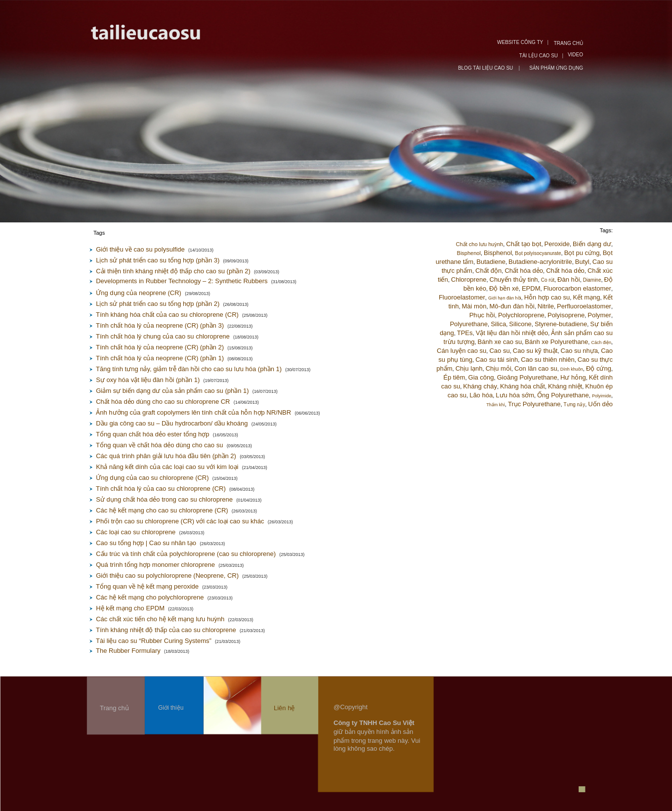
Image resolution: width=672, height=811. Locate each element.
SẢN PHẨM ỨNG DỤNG (556, 68)
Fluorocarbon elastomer (577, 288)
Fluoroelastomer (462, 297)
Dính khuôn (572, 369)
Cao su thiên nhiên (547, 360)
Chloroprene (469, 279)
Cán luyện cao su (462, 351)
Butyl (582, 262)
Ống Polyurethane (563, 395)
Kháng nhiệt (565, 386)
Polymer (599, 315)
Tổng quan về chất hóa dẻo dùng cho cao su (159, 445)
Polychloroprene (521, 315)
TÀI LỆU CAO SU (539, 56)
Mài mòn (474, 306)
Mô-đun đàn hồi (512, 306)
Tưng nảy (575, 405)
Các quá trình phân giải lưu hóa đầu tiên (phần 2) (166, 456)
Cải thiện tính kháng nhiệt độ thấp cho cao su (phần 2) (173, 271)
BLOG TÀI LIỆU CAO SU (486, 68)
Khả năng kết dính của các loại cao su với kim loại (167, 467)
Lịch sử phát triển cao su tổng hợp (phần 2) (158, 304)
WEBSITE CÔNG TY (520, 42)
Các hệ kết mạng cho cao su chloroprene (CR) (162, 510)
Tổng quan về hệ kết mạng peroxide (147, 586)
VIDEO (575, 55)
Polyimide (602, 396)
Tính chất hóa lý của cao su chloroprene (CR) (161, 489)
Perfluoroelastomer (584, 306)
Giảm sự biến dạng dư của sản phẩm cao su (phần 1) (172, 391)
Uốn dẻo (600, 404)
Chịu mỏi (499, 368)
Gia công (481, 377)
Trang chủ (114, 708)
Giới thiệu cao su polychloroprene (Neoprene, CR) (167, 576)
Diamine (592, 280)
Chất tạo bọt (524, 244)
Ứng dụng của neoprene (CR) (139, 293)
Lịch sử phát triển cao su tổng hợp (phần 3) (158, 260)
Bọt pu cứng (582, 253)
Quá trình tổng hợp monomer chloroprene (155, 565)
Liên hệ (284, 708)
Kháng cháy (480, 386)
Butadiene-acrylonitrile (540, 262)
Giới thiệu (171, 708)
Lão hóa (481, 395)
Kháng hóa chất (523, 386)
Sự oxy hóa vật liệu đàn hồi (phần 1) (148, 380)
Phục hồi (482, 315)
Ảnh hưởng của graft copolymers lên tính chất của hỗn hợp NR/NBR (193, 412)
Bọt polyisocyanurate (538, 253)
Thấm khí (496, 405)
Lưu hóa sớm (515, 395)
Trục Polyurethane (534, 404)
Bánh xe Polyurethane (556, 342)
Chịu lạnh (469, 368)
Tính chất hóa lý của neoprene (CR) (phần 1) (160, 358)
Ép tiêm (454, 377)
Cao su (499, 351)
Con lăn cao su (536, 368)
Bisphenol (469, 253)
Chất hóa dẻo (524, 271)
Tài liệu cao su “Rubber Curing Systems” (154, 641)
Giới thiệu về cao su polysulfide (140, 249)
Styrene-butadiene (561, 324)
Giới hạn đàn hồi (505, 298)
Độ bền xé (504, 288)
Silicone (520, 324)
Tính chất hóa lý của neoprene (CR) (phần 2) (160, 347)
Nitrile (546, 306)
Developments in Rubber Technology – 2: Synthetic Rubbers (182, 281)
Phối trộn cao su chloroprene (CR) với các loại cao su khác (180, 521)
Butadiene (491, 262)
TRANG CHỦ (568, 43)
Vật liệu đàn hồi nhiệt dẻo (512, 333)
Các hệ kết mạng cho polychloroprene (150, 597)
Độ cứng (599, 368)
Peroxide (557, 244)
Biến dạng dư (592, 244)
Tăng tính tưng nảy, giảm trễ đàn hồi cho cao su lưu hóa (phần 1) (189, 369)
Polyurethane (469, 324)
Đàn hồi (569, 279)
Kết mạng (586, 297)
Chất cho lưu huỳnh (480, 244)
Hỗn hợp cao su (547, 297)
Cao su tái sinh (497, 360)
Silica (498, 324)
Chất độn (488, 271)
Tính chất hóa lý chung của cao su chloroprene (163, 336)
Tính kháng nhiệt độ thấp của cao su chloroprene (166, 630)
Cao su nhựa (580, 351)
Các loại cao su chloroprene (136, 532)
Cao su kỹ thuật (535, 351)
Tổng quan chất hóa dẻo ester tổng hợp (153, 434)
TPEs (465, 333)
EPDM (531, 288)
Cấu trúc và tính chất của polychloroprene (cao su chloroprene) (186, 554)
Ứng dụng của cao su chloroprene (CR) (152, 478)
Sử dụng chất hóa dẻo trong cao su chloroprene (164, 499)
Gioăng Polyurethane (527, 377)
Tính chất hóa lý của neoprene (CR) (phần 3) (160, 325)
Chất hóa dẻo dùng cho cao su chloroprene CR (163, 402)
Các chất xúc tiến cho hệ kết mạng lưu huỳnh (160, 619)
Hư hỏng (573, 377)
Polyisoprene (566, 315)
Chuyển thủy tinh (514, 279)
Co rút (548, 280)
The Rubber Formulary (128, 651)
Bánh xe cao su (500, 342)
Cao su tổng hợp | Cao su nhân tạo (146, 543)
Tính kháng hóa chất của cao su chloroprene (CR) (167, 315)
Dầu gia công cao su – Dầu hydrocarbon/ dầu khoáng (172, 423)
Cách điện (601, 342)
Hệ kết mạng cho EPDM (130, 608)
